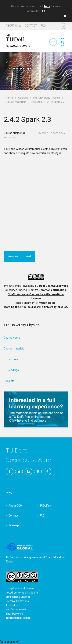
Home (9, 98)
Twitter (19, 472)
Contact (31, 26)
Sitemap (14, 525)
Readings (13, 370)
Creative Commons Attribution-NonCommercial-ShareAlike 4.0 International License (38, 294)
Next (28, 256)
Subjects (9, 381)
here (47, 6)
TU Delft (47, 472)
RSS (28, 472)
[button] (64, 16)
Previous (13, 256)
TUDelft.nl (46, 506)
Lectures (37, 102)
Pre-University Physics (47, 98)
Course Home (12, 338)
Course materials (16, 102)
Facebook (9, 472)
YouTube (38, 472)
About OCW (13, 26)
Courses (23, 98)
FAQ (43, 26)
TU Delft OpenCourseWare (51, 286)
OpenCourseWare (18, 45)
